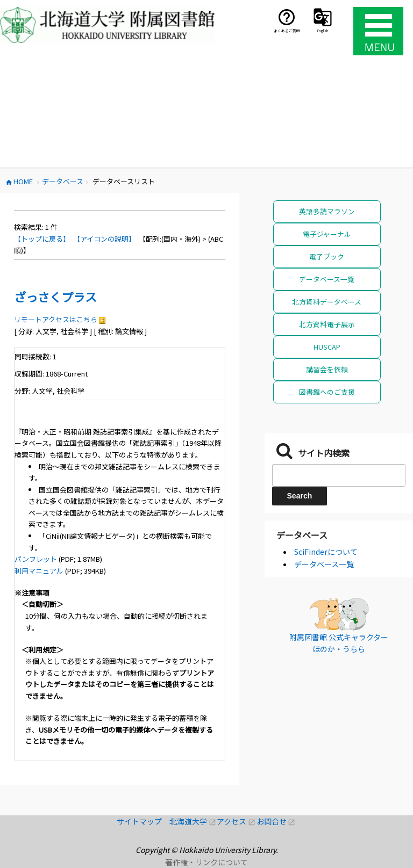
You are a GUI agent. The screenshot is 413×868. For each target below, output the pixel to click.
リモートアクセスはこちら (56, 319)
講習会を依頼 (327, 369)
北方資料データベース (327, 302)
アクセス (236, 821)
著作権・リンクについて (206, 862)
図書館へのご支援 (327, 392)
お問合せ (276, 821)
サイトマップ (143, 821)
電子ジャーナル (327, 234)
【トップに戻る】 (42, 239)
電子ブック (327, 256)
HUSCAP (327, 347)
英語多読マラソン (327, 211)
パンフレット (36, 559)
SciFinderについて (326, 552)
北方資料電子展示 (327, 324)
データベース (302, 535)
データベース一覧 (327, 279)
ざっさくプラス (55, 296)
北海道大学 (193, 821)
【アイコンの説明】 (104, 239)
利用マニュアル (39, 571)
